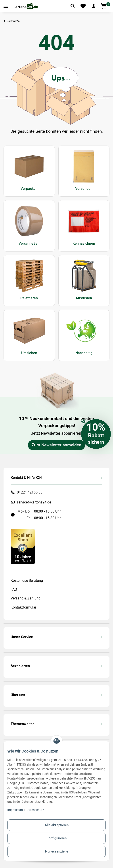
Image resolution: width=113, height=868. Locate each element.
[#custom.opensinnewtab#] (23, 546)
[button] (94, 6)
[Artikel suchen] (73, 6)
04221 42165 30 (30, 492)
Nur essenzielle (57, 851)
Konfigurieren (57, 838)
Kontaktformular (23, 607)
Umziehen (29, 353)
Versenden (84, 189)
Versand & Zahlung (26, 598)
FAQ (14, 589)
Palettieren (29, 298)
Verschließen (29, 243)
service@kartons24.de (34, 502)
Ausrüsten (84, 298)
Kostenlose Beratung (27, 581)
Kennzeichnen (84, 243)
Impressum (15, 810)
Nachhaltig (84, 353)
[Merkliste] (83, 6)
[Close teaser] (83, 421)
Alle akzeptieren (57, 825)
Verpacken (29, 189)
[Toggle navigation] (6, 6)
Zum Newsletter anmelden (56, 445)
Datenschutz (35, 810)
